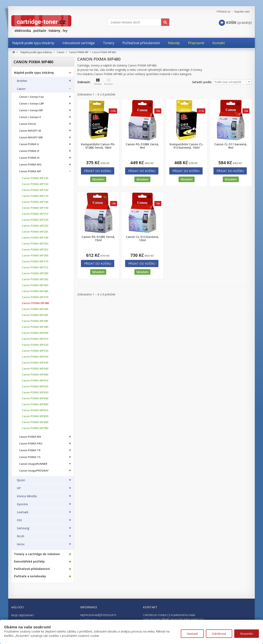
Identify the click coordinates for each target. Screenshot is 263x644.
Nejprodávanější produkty (98, 615)
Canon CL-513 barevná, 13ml (142, 239)
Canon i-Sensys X (30, 117)
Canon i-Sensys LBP (32, 104)
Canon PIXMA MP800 (35, 404)
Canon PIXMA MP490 (35, 309)
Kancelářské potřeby (29, 561)
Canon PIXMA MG (30, 165)
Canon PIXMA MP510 (35, 339)
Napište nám (242, 12)
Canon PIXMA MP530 (35, 351)
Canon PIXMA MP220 (35, 220)
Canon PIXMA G (29, 144)
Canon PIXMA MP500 (35, 333)
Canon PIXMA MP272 (35, 267)
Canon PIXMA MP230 (35, 226)
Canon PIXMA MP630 (35, 392)
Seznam (108, 82)
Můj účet (18, 607)
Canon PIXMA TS (30, 457)
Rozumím (247, 634)
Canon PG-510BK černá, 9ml (142, 146)
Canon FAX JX (28, 124)
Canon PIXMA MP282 (35, 279)
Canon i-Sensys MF (31, 110)
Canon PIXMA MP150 (35, 184)
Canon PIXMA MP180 (35, 202)
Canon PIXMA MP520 (35, 345)
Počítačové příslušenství (32, 569)
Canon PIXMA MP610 (35, 381)
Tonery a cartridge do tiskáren (37, 554)
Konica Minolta (27, 496)
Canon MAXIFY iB (30, 131)
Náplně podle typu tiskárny (34, 73)
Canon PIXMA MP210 (35, 214)
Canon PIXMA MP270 (35, 261)
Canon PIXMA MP (30, 171)
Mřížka (98, 82)
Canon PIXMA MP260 (35, 255)
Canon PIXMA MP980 (35, 422)
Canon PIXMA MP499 (35, 327)
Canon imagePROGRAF (34, 471)
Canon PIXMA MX (30, 437)
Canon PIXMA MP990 (35, 428)
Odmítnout (219, 634)
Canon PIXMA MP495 (35, 321)
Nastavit (192, 634)
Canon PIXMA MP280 (35, 273)
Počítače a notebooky (30, 576)
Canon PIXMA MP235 (35, 232)
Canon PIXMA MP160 (35, 190)
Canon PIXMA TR (30, 450)
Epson (21, 480)
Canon (21, 89)
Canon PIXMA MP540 (35, 363)
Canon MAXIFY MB (31, 137)
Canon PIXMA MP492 (35, 315)
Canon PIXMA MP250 (35, 244)
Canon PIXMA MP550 (35, 357)
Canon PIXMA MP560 (35, 369)
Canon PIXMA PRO (31, 444)
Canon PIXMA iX (29, 158)
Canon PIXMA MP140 (35, 178)
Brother (22, 81)
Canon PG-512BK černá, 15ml (98, 239)
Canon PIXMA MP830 (35, 416)
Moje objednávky (23, 615)
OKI (19, 520)
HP (19, 488)
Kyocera (22, 504)
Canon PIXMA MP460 (35, 291)
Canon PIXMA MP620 (35, 386)
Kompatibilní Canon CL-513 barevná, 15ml (187, 146)
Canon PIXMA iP (29, 151)
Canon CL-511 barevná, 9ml (231, 146)
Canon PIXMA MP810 (35, 410)
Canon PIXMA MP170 (35, 196)
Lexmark (23, 512)
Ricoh (21, 536)
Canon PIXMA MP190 (35, 208)
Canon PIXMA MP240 (35, 238)
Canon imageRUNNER (33, 464)
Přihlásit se (224, 12)
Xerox (21, 544)
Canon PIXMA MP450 (35, 285)
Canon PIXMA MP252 (35, 250)
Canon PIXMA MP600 (35, 375)
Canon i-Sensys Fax (31, 97)
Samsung (23, 528)
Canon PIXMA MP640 (35, 398)
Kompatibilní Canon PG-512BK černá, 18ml (98, 146)
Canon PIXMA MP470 (35, 297)
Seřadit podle (202, 82)
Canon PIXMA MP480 (35, 303)
